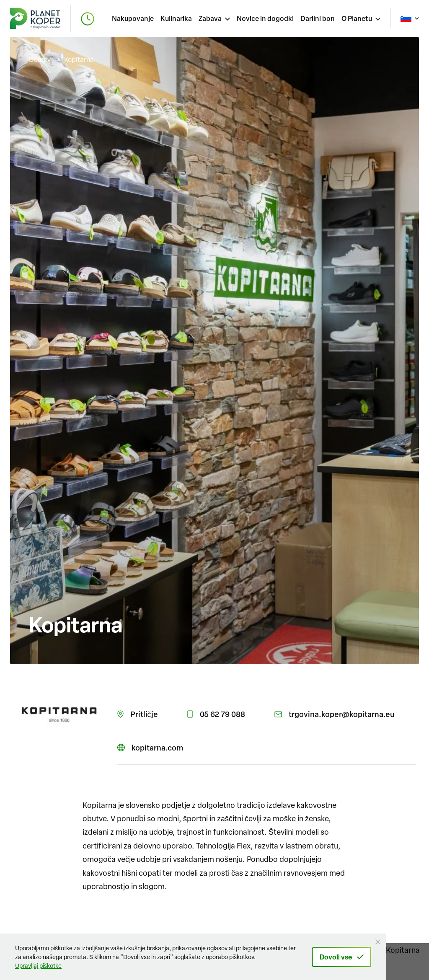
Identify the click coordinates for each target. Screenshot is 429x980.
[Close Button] (378, 942)
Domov (40, 59)
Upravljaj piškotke (38, 966)
